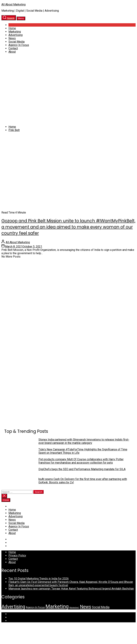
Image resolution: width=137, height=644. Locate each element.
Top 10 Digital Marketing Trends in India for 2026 (39, 579)
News (12, 38)
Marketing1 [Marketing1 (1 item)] (74, 608)
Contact (13, 48)
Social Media (17, 42)
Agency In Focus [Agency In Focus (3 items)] (35, 607)
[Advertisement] (33, 89)
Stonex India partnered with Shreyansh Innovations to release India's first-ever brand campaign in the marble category (84, 441)
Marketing (15, 32)
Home (12, 28)
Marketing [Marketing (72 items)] (57, 606)
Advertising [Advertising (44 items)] (13, 607)
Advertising (16, 35)
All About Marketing (14, 4)
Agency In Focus (19, 45)
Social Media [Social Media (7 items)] (101, 607)
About (12, 52)
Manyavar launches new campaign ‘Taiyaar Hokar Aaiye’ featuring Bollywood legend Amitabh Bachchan (71, 589)
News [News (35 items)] (86, 607)
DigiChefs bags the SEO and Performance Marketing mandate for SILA (82, 469)
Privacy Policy (17, 555)
